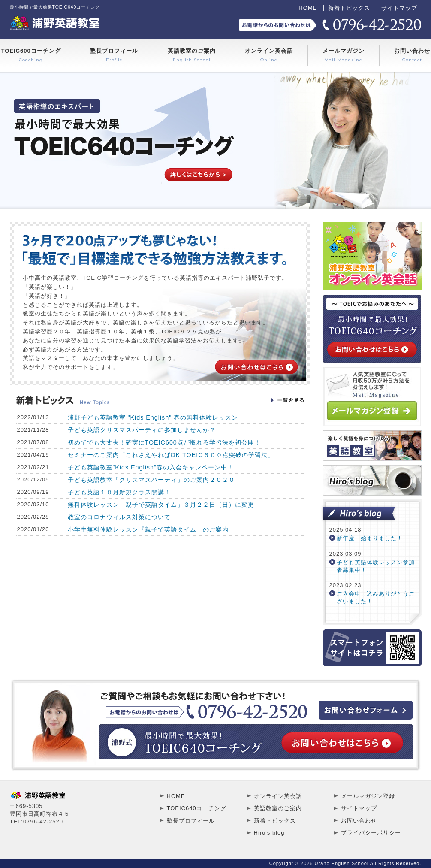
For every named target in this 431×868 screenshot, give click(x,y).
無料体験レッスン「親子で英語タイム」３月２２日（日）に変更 (161, 505)
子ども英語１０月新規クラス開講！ (119, 492)
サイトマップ (399, 8)
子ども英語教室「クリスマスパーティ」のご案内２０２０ (151, 480)
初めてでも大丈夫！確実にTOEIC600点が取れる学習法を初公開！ (164, 442)
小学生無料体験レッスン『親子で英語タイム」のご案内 (148, 529)
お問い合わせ (412, 55)
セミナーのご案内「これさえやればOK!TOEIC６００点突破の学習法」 (171, 455)
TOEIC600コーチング (31, 55)
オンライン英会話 (269, 55)
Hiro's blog (269, 833)
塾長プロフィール (114, 55)
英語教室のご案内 (192, 55)
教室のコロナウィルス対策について (119, 517)
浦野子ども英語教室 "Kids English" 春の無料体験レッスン (153, 417)
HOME (308, 8)
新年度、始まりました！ (370, 538)
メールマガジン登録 (368, 796)
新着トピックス (349, 8)
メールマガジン (344, 55)
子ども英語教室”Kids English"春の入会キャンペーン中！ (151, 467)
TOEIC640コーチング (197, 808)
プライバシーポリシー (371, 833)
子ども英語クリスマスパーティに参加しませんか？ (142, 430)
